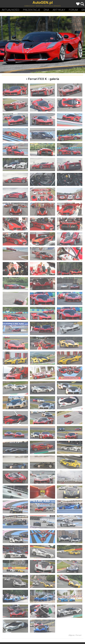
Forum (73, 10)
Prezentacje (32, 10)
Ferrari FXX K (38, 79)
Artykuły (59, 10)
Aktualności (11, 10)
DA (46, 10)
